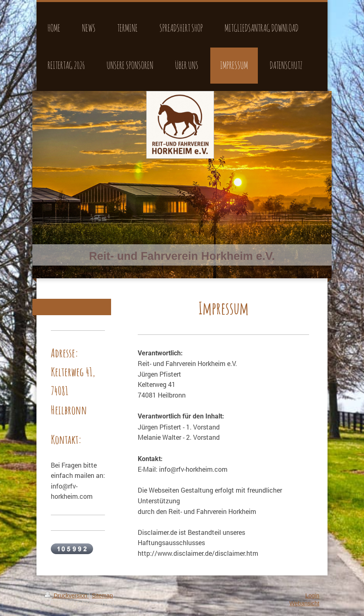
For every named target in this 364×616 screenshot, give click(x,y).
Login (312, 596)
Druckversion (67, 596)
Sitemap (102, 596)
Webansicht (304, 603)
